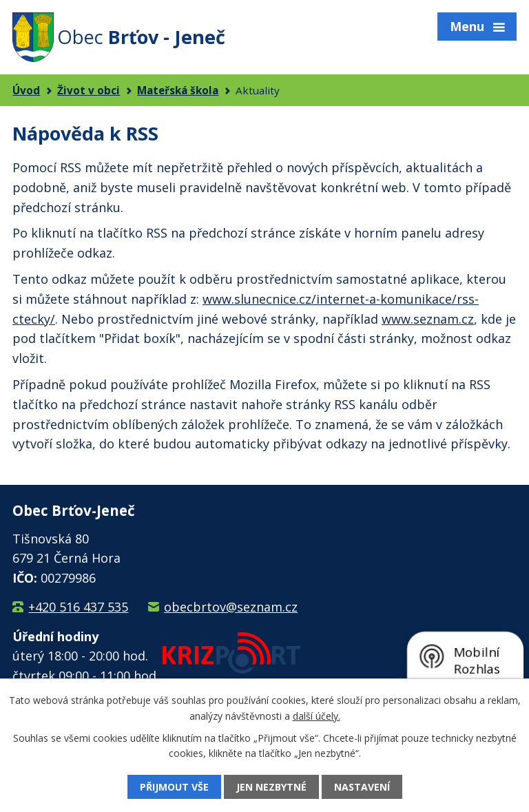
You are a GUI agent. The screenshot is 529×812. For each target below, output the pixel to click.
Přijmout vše (174, 787)
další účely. (317, 715)
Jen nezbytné (271, 787)
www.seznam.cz (428, 319)
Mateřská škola (178, 90)
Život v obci (89, 90)
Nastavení (362, 787)
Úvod (26, 90)
